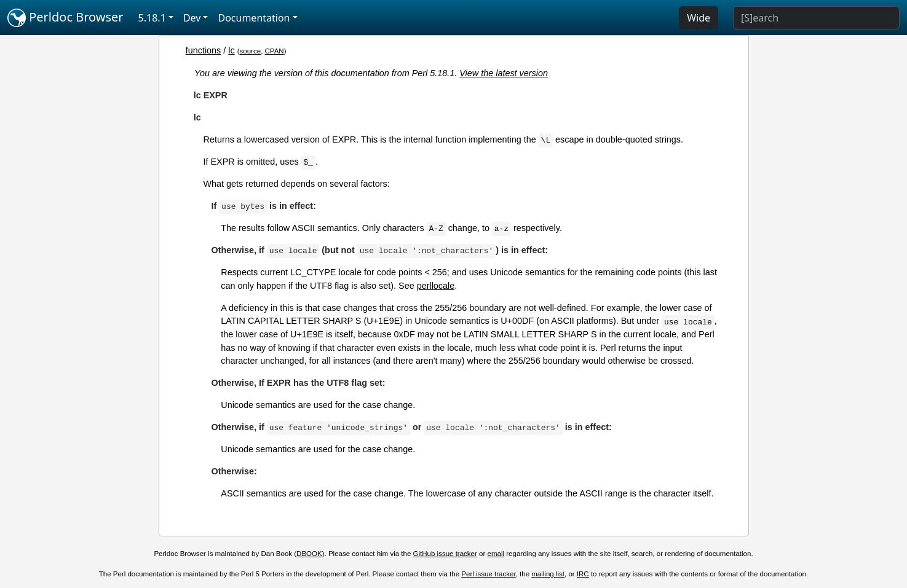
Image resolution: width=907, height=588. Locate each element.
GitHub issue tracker (445, 554)
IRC (583, 574)
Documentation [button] (254, 18)
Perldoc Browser (65, 18)
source (251, 51)
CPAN (275, 51)
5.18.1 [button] (152, 18)
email (496, 554)
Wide (699, 18)
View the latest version (504, 73)
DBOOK (309, 554)
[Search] (816, 18)
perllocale (436, 286)
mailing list (548, 574)
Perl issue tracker (488, 574)
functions (204, 50)
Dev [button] (192, 18)
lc (231, 50)
